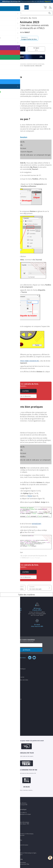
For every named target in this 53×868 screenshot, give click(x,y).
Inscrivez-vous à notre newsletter (26, 640)
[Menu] (2, 7)
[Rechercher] (49, 13)
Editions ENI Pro (17, 840)
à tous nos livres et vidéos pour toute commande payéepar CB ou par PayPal (37, 612)
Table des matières (27, 595)
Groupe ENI (15, 819)
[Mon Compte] (50, 7)
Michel (25, 32)
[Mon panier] (45, 7)
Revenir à (29, 38)
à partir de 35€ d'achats (16, 627)
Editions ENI (27, 7)
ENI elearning (16, 850)
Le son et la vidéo (17, 589)
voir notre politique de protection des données (23, 641)
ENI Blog (14, 800)
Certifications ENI (17, 859)
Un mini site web (35, 589)
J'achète (26, 391)
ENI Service (15, 831)
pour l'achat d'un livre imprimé (16, 611)
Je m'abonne (26, 396)
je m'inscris (26, 650)
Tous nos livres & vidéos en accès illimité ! (27, 1)
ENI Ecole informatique (19, 809)
